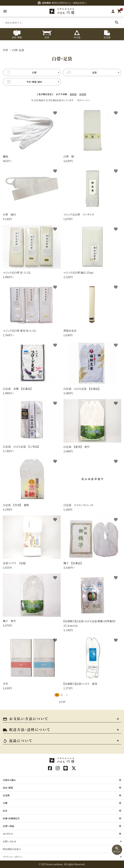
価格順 (73, 94)
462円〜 (32, 136)
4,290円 (32, 484)
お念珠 (6, 795)
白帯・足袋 (18, 50)
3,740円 (92, 603)
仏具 (5, 811)
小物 (5, 803)
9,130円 (32, 194)
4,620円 (92, 136)
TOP (6, 50)
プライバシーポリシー (13, 857)
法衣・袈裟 (8, 788)
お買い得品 (8, 826)
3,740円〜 (32, 426)
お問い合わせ (10, 841)
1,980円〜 (32, 252)
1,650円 (92, 310)
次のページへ (83, 100)
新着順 (83, 94)
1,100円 (92, 484)
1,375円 (92, 663)
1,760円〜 (32, 310)
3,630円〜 (92, 542)
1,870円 (92, 194)
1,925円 (32, 542)
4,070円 (32, 600)
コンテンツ (8, 834)
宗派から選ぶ (9, 780)
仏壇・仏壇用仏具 (11, 818)
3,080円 (92, 368)
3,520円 (92, 252)
